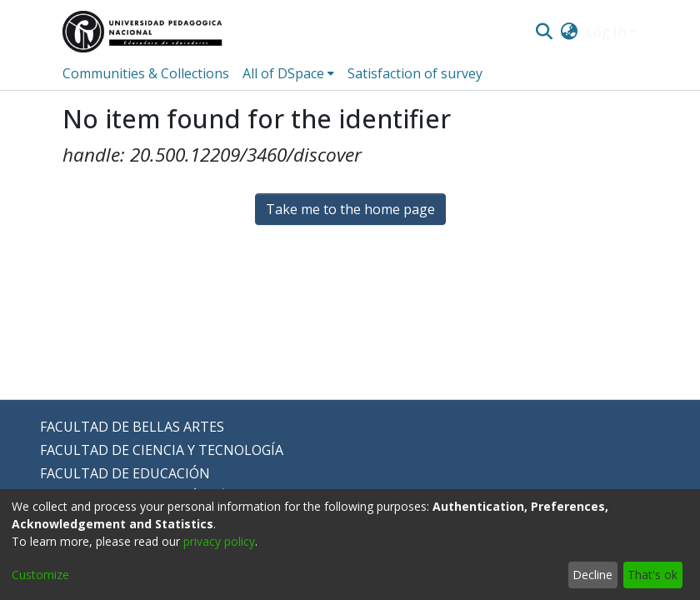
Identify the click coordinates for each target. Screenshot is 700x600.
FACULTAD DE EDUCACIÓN (125, 473)
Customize (40, 575)
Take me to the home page (350, 209)
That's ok (652, 575)
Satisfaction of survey (415, 73)
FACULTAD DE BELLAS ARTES (132, 427)
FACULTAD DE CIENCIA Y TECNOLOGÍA (162, 450)
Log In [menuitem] (606, 32)
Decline (592, 575)
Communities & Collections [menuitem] (146, 73)
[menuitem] (570, 32)
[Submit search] (544, 32)
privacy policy (219, 541)
